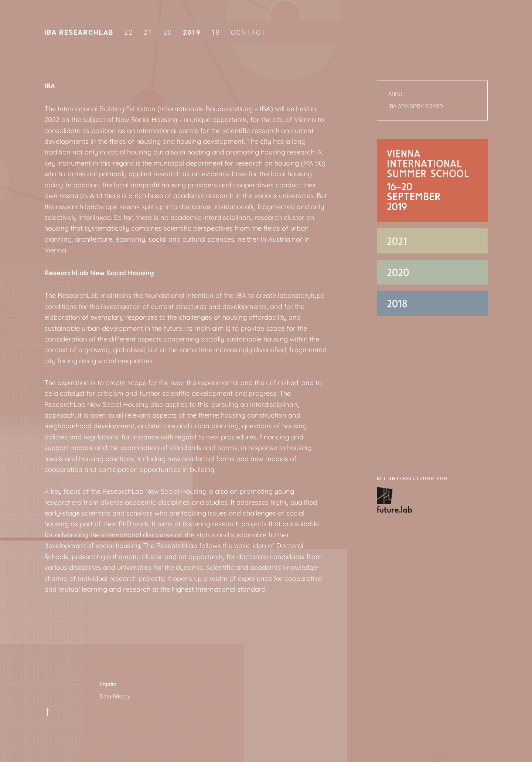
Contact (248, 32)
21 (148, 32)
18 (216, 32)
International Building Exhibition (107, 109)
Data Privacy (115, 697)
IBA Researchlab (79, 32)
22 (129, 32)
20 (168, 32)
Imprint (108, 684)
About (397, 94)
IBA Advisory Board (416, 106)
